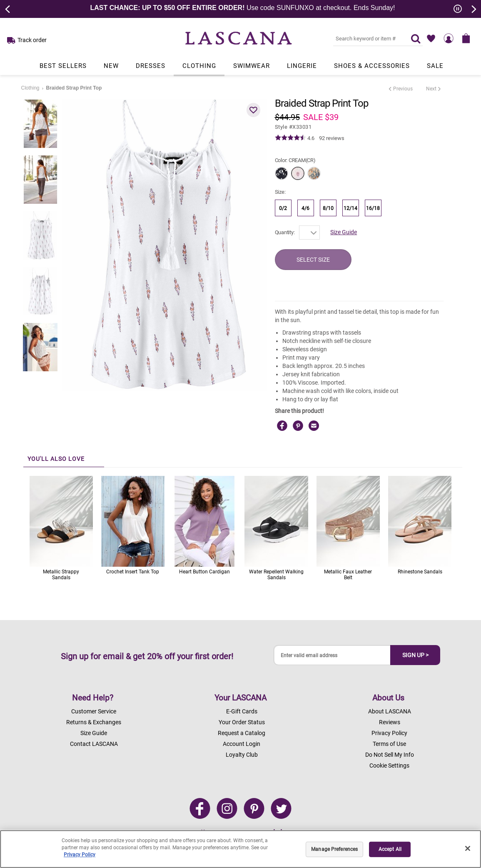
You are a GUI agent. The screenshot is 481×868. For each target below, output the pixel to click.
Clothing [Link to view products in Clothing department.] (199, 66)
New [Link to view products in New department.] (111, 66)
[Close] (468, 848)
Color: (295, 160)
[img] (290, 138)
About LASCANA (390, 711)
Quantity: (285, 232)
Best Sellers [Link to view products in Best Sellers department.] (63, 66)
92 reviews (332, 138)
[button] (254, 110)
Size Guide (344, 232)
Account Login (242, 744)
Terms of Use (389, 744)
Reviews (390, 722)
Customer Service (94, 711)
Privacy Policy (389, 733)
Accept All (390, 849)
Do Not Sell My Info (390, 755)
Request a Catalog (242, 733)
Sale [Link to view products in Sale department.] (435, 66)
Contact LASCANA (94, 744)
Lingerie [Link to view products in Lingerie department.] (302, 66)
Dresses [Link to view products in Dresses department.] (151, 66)
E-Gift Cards (242, 711)
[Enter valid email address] (332, 655)
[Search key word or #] (367, 38)
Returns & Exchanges (94, 722)
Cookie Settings (389, 765)
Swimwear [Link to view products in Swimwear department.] (252, 66)
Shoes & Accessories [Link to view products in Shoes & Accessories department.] (372, 66)
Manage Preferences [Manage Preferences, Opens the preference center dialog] (334, 849)
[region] (240, 849)
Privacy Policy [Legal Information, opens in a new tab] (80, 855)
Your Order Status (242, 722)
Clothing (30, 88)
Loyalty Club (242, 755)
